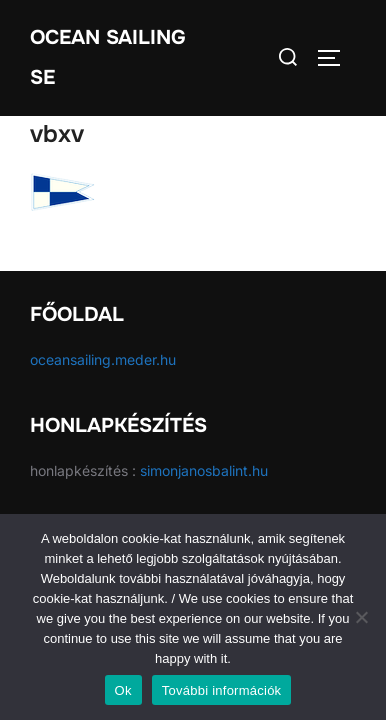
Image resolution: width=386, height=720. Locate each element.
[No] (361, 617)
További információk (222, 690)
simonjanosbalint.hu (204, 470)
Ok (123, 690)
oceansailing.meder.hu (103, 359)
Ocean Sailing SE (108, 57)
